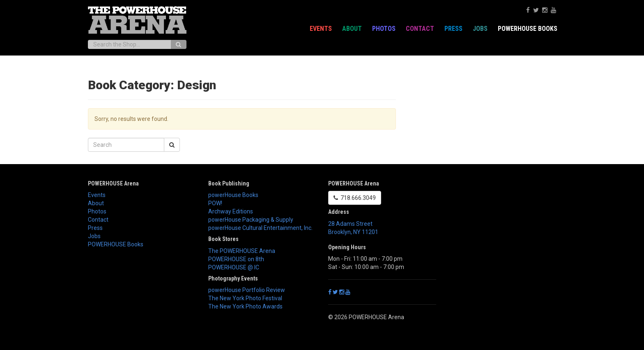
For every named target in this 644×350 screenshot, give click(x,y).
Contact (420, 29)
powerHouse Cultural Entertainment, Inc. (260, 228)
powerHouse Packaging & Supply (251, 220)
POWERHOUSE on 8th (236, 259)
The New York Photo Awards (245, 306)
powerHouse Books (233, 195)
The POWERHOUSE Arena (242, 251)
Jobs (480, 29)
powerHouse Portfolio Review (247, 290)
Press (453, 29)
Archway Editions (231, 211)
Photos (384, 29)
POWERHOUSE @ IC (234, 267)
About (352, 29)
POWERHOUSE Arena (113, 183)
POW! (215, 203)
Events (321, 29)
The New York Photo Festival (245, 298)
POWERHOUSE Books (528, 29)
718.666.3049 (355, 198)
